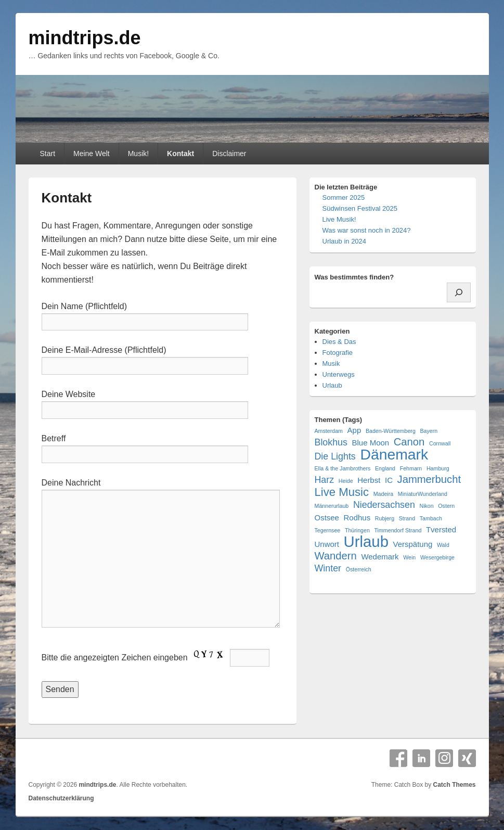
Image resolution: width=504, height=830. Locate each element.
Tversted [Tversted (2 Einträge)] (441, 529)
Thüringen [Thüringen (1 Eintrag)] (357, 530)
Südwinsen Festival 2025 (360, 208)
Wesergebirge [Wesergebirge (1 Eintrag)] (437, 557)
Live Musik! (339, 219)
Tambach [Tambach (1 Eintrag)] (431, 518)
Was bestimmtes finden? (354, 277)
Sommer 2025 (344, 197)
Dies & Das (339, 342)
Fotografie (338, 353)
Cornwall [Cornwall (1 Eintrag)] (440, 443)
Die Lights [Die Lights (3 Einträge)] (335, 456)
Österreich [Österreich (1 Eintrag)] (359, 569)
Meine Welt (92, 154)
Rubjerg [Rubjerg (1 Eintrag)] (385, 518)
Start (47, 154)
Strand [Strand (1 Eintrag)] (407, 518)
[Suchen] (459, 292)
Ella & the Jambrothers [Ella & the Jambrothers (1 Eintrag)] (343, 468)
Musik (331, 363)
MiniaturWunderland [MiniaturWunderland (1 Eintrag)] (423, 494)
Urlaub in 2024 (345, 241)
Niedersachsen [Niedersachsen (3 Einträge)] (384, 505)
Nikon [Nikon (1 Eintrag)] (426, 506)
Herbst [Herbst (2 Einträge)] (369, 480)
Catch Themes (454, 785)
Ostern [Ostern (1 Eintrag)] (446, 506)
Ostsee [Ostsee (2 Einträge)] (327, 518)
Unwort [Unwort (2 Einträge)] (327, 544)
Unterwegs (339, 374)
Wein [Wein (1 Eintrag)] (409, 557)
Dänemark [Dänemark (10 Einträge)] (394, 455)
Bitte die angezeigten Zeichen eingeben (156, 657)
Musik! (138, 154)
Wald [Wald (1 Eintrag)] (443, 545)
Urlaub (332, 385)
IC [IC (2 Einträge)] (389, 480)
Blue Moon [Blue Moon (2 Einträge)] (371, 443)
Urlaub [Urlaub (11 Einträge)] (366, 541)
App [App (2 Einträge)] (354, 430)
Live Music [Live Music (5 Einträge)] (342, 492)
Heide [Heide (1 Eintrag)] (346, 481)
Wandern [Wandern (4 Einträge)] (336, 556)
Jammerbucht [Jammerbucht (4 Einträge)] (429, 480)
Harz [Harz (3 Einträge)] (325, 480)
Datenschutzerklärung (61, 798)
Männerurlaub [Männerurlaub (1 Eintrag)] (332, 506)
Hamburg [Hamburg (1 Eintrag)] (438, 468)
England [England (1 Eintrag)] (385, 468)
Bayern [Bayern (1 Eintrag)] (429, 431)
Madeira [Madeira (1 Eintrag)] (384, 494)
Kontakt (180, 154)
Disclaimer (229, 154)
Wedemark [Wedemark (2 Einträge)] (380, 557)
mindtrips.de (85, 38)
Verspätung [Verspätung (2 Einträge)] (413, 544)
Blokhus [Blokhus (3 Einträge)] (331, 442)
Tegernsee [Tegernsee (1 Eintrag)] (328, 530)
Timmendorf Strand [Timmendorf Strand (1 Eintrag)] (398, 530)
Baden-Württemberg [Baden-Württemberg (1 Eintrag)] (391, 431)
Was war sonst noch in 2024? (367, 230)
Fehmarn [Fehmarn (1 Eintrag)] (411, 468)
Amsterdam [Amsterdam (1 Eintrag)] (329, 431)
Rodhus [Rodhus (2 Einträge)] (357, 518)
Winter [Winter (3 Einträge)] (328, 568)
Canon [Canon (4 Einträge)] (409, 442)
